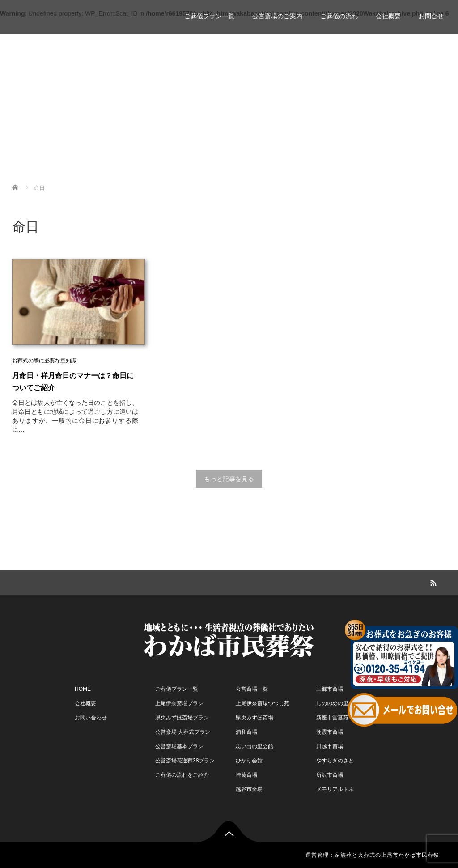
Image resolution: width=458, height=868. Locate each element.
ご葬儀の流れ (339, 16)
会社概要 (388, 16)
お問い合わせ (91, 718)
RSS (433, 582)
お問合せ (431, 16)
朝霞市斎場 (330, 732)
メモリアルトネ (335, 789)
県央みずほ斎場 (254, 718)
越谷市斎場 (249, 789)
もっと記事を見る (229, 479)
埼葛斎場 (246, 775)
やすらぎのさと (335, 761)
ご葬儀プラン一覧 (209, 16)
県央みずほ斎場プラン (182, 718)
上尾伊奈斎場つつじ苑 (263, 703)
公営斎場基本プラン (179, 746)
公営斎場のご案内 (277, 16)
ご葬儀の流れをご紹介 (182, 775)
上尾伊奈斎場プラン (179, 703)
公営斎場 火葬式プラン (183, 732)
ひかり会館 (249, 761)
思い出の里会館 (254, 746)
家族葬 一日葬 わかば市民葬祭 (82, 12)
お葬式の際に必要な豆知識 (44, 361)
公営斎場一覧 (252, 689)
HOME (83, 689)
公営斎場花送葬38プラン (185, 761)
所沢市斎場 (330, 775)
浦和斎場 (246, 732)
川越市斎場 (330, 746)
